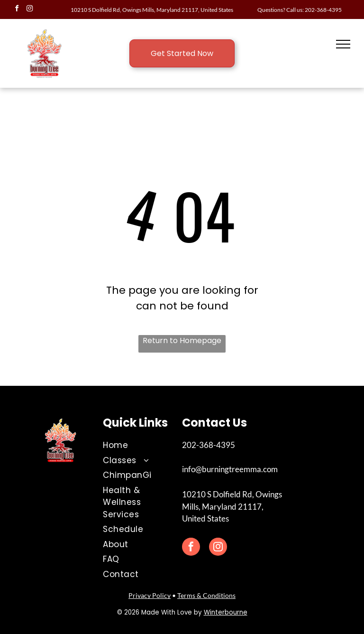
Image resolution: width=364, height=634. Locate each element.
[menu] (343, 44)
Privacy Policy (150, 595)
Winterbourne (226, 612)
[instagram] (29, 10)
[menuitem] (135, 446)
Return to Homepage (182, 340)
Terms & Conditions (206, 595)
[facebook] (17, 10)
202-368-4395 (323, 10)
